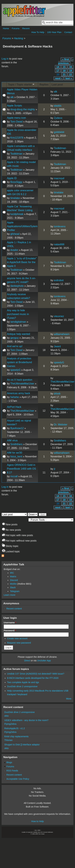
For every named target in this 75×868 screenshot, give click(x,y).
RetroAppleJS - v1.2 (15, 728)
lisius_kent (16, 456)
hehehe (15, 397)
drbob (57, 394)
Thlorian (8, 740)
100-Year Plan (54, 32)
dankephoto (17, 286)
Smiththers (16, 444)
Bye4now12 (17, 428)
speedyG (15, 370)
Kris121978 (17, 138)
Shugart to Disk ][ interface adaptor (22, 745)
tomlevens (60, 226)
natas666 (59, 244)
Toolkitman (16, 154)
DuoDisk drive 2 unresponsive (22, 686)
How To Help (38, 32)
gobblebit (59, 132)
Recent (26, 28)
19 (71, 71)
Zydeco (58, 118)
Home (6, 28)
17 (58, 71)
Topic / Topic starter (22, 84)
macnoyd (59, 178)
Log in (5, 59)
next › (59, 78)
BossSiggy (16, 182)
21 (64, 75)
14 (58, 67)
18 (64, 71)
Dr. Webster (61, 425)
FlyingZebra (10, 724)
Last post (57, 85)
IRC (12, 573)
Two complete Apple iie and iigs (23, 682)
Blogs (9, 762)
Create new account (17, 638)
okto (6, 716)
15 (64, 67)
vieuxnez (59, 316)
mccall (14, 476)
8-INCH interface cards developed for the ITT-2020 (33, 678)
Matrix (13, 576)
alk (12, 97)
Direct (27, 661)
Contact (68, 32)
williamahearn (62, 334)
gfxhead (15, 234)
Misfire (13, 584)
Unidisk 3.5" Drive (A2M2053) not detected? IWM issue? (36, 674)
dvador (14, 250)
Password (10, 631)
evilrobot (59, 280)
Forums (16, 28)
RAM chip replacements (16, 736)
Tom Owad (16, 122)
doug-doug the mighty (23, 109)
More (69, 699)
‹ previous (66, 61)
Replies (44, 85)
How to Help (37, 821)
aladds (58, 106)
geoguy (15, 338)
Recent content (14, 609)
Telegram (15, 591)
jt (55, 469)
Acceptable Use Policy (18, 779)
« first (66, 59)
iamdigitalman (18, 322)
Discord (14, 580)
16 (71, 67)
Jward (57, 346)
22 (71, 75)
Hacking (18, 38)
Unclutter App (44, 661)
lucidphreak (17, 214)
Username (10, 623)
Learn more (10, 595)
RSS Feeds (12, 771)
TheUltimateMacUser (22, 384)
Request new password (19, 643)
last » (69, 78)
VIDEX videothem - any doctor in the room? (26, 720)
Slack (13, 587)
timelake (15, 198)
